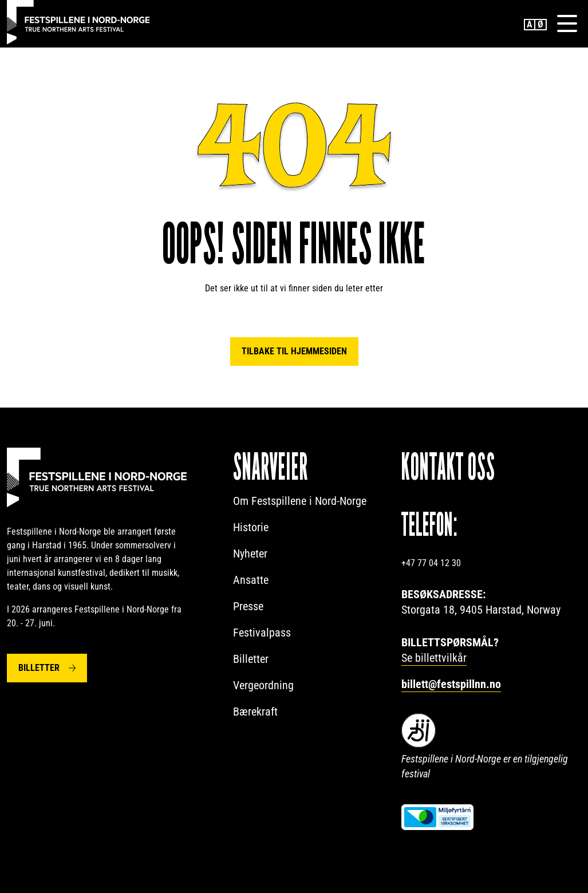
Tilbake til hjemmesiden (294, 351)
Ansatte (251, 580)
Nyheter (250, 554)
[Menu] (567, 23)
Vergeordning (263, 685)
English (530, 25)
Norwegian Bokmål (541, 25)
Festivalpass (262, 633)
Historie (251, 527)
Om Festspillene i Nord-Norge (300, 501)
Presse (248, 606)
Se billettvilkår (434, 658)
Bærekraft (255, 712)
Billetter (39, 668)
